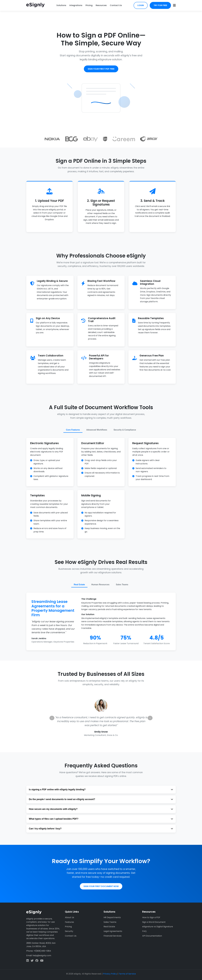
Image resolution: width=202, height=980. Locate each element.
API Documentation (152, 936)
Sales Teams (122, 585)
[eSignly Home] (35, 5)
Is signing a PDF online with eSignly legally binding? (101, 790)
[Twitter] (32, 961)
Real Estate (79, 585)
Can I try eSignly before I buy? (101, 829)
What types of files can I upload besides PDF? (101, 819)
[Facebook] (37, 961)
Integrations (76, 5)
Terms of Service (127, 974)
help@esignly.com (42, 955)
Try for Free (160, 5)
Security (69, 931)
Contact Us (116, 5)
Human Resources (100, 585)
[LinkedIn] (28, 961)
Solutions (61, 5)
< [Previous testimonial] (52, 718)
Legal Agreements (113, 931)
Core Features (73, 430)
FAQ (144, 931)
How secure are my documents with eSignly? (101, 809)
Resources (101, 5)
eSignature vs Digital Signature (158, 927)
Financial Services (113, 936)
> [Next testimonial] (150, 718)
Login (141, 5)
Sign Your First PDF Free (101, 69)
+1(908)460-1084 (42, 951)
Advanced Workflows (97, 430)
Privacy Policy (110, 974)
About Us (70, 917)
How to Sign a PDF (151, 917)
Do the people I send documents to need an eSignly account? (101, 799)
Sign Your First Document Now (101, 886)
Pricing (89, 5)
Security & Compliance (125, 430)
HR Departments (112, 917)
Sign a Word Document (154, 922)
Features (69, 922)
